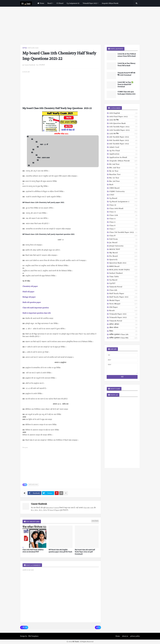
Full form (124, 239)
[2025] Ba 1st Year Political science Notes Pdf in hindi (127, 55)
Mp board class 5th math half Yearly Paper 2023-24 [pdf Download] (85, 552)
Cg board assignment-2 (124, 202)
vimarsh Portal (124, 321)
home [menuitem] (40, 3)
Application (124, 154)
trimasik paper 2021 (124, 314)
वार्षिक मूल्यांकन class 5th (124, 335)
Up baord (124, 280)
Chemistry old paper (30, 287)
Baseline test (124, 175)
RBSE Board (124, 267)
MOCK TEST (124, 250)
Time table (124, 277)
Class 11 (124, 212)
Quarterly (124, 260)
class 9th (124, 290)
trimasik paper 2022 (124, 318)
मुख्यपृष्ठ (25, 48)
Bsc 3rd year (124, 182)
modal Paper (124, 301)
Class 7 (124, 229)
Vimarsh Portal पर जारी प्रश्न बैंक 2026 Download (126, 74)
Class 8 (124, 236)
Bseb (124, 185)
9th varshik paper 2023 (124, 144)
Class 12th (124, 216)
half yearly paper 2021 (124, 297)
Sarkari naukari (124, 273)
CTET (124, 195)
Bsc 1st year (124, 178)
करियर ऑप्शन (124, 325)
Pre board (124, 256)
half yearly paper (124, 294)
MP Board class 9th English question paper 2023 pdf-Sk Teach (60, 551)
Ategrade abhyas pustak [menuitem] (110, 3)
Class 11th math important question (36, 308)
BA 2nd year (124, 164)
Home (118, 636)
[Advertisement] (80, 26)
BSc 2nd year (124, 168)
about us (125, 636)
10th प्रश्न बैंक (124, 120)
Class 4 (124, 219)
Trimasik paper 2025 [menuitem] (90, 3)
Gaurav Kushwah (39, 504)
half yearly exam (33, 48)
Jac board (124, 243)
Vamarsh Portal (124, 287)
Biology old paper (29, 297)
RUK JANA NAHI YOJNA (124, 270)
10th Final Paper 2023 (124, 117)
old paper (124, 307)
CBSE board (124, 188)
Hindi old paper (28, 292)
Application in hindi (124, 158)
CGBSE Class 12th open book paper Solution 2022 (126, 93)
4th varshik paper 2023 (124, 137)
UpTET (124, 284)
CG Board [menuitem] (60, 3)
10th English (124, 113)
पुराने (97, 627)
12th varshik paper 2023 (124, 130)
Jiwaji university (124, 246)
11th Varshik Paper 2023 (124, 127)
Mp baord (124, 253)
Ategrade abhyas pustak (124, 161)
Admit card (124, 147)
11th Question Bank (124, 124)
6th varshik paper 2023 (124, 141)
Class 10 (124, 205)
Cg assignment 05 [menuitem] (73, 3)
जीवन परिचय (124, 328)
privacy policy (135, 636)
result (124, 311)
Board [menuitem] (50, 3)
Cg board (124, 199)
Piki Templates (33, 636)
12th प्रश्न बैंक (124, 134)
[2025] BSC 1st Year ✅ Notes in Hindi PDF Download (125, 85)
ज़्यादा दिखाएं (95, 521)
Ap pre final (124, 151)
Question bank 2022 (124, 263)
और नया (25, 627)
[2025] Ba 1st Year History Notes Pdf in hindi (126, 65)
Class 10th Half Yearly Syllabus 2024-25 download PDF (33, 551)
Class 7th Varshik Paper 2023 (124, 233)
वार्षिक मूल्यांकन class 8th (124, 338)
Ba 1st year (124, 171)
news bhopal (124, 304)
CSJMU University (124, 192)
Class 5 (124, 222)
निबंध (124, 331)
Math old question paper (32, 303)
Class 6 (124, 226)
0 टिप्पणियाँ (42, 65)
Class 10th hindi (124, 209)
